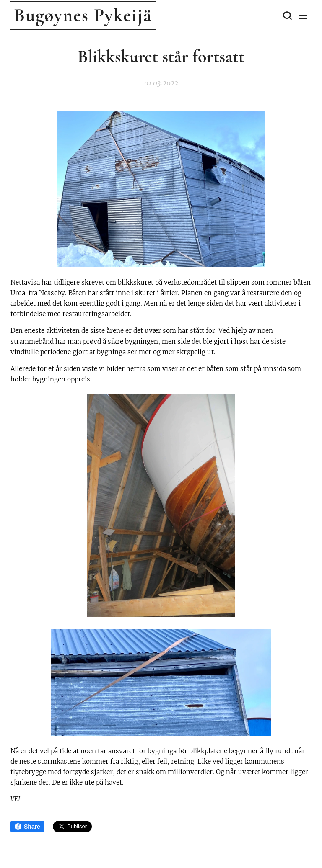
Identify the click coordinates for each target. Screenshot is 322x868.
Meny (303, 16)
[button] (286, 15)
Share (27, 827)
